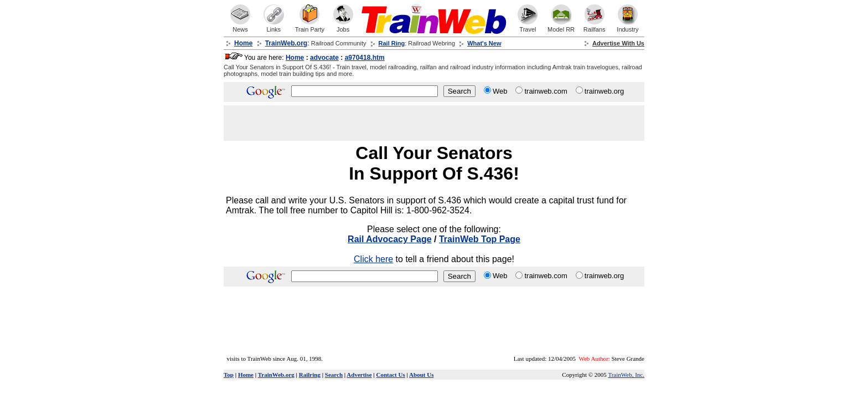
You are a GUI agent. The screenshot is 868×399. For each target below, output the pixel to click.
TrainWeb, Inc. (626, 375)
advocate (324, 58)
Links (273, 27)
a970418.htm (365, 58)
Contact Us (391, 375)
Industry (627, 27)
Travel (528, 27)
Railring (310, 375)
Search (334, 375)
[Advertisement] (505, 123)
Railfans (595, 27)
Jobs (343, 27)
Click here (373, 259)
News (240, 27)
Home (295, 58)
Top (229, 375)
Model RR (561, 27)
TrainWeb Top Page (480, 239)
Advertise (359, 375)
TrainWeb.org (276, 375)
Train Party (310, 27)
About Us (421, 375)
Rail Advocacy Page (389, 239)
